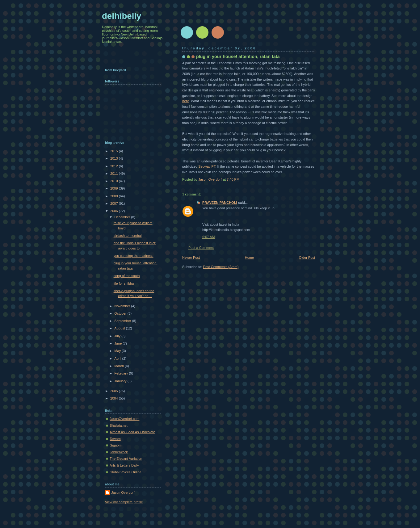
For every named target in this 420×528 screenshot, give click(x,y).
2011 (115, 174)
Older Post (307, 258)
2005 (115, 391)
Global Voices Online (126, 472)
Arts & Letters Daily (124, 465)
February (122, 373)
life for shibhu (124, 283)
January (121, 381)
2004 (115, 398)
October (121, 313)
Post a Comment (201, 248)
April (118, 358)
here (186, 101)
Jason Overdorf (123, 492)
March (120, 366)
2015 (115, 151)
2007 (115, 203)
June (118, 343)
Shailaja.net (119, 425)
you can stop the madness (134, 256)
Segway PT (207, 166)
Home (249, 258)
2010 (115, 181)
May (118, 351)
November (123, 306)
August (120, 328)
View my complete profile (124, 502)
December (123, 217)
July (118, 336)
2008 (115, 196)
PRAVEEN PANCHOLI (220, 203)
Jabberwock (119, 452)
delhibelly (122, 16)
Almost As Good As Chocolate (132, 432)
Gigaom (116, 445)
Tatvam (115, 439)
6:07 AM (209, 237)
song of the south (127, 276)
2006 (115, 211)
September (123, 321)
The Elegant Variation (126, 459)
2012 (115, 166)
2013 (115, 158)
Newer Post (191, 258)
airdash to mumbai (128, 236)
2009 (115, 188)
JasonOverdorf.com (124, 419)
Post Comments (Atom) (221, 267)
